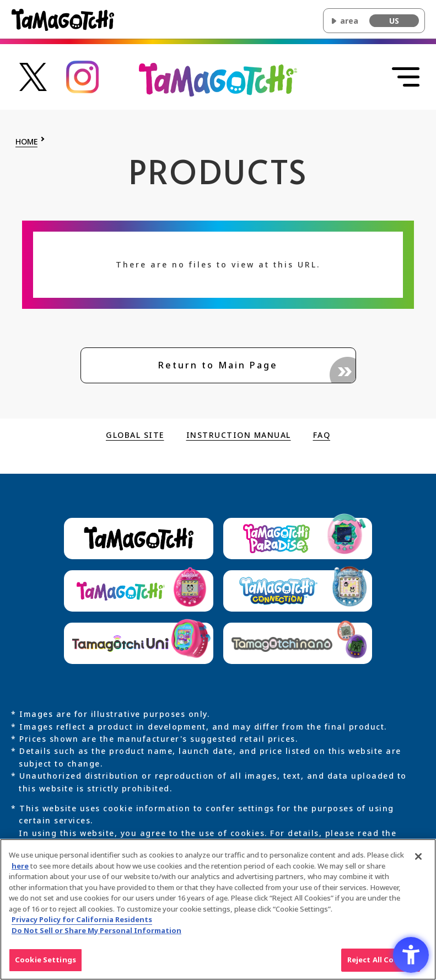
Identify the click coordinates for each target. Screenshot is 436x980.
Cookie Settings (45, 964)
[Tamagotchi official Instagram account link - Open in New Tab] (83, 76)
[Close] (418, 860)
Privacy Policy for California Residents (82, 924)
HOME (26, 142)
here (20, 870)
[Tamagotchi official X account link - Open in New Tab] (33, 76)
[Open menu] (406, 77)
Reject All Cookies (381, 964)
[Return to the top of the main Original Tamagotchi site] (218, 79)
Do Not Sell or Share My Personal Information (96, 934)
